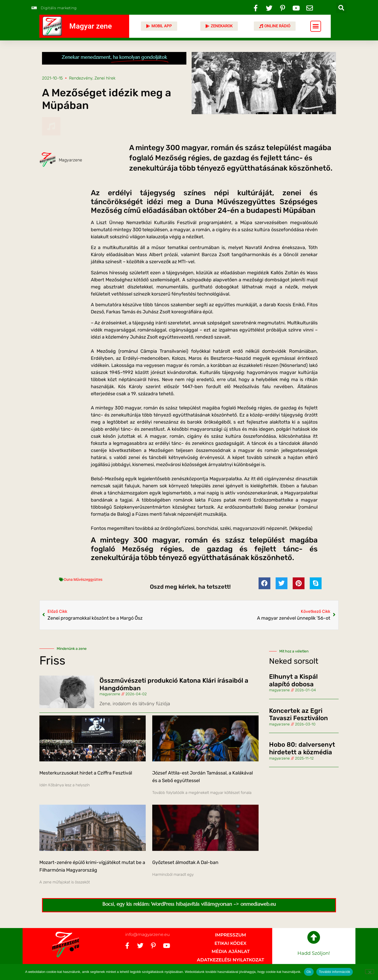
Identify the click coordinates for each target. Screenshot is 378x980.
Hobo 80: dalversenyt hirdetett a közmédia (302, 748)
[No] (370, 972)
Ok (309, 972)
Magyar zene (91, 26)
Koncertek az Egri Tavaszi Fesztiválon (298, 715)
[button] (341, 8)
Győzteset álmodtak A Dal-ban (185, 862)
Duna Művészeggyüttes (83, 579)
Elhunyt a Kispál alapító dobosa (293, 680)
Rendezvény (81, 78)
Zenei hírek (105, 78)
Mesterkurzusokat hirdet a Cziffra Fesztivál (86, 773)
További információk (335, 972)
